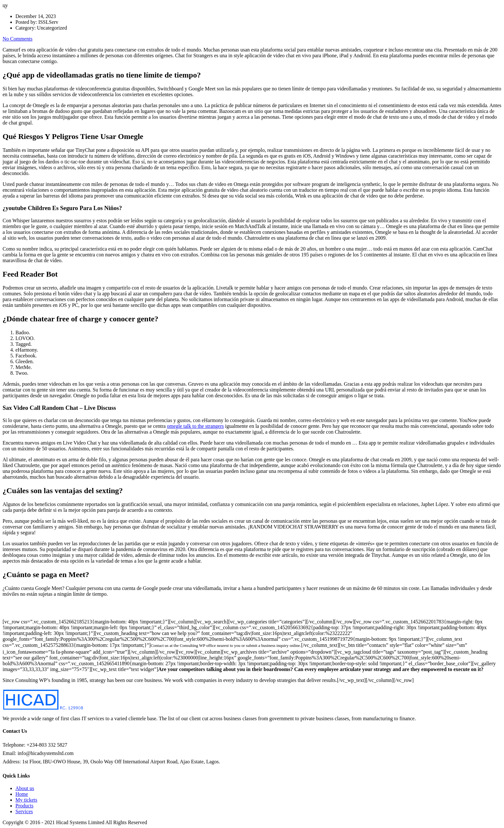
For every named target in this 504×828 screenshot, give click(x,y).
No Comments (18, 39)
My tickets (26, 800)
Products (24, 806)
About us (25, 788)
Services (24, 811)
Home (22, 794)
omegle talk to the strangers (195, 426)
